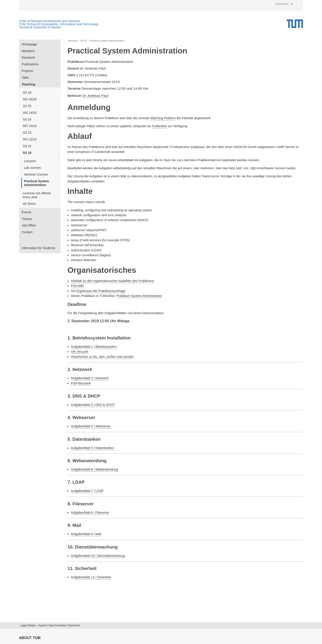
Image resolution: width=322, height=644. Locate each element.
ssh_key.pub (80, 352)
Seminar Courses (36, 174)
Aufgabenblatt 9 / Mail (86, 534)
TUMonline (159, 126)
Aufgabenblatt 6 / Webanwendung (94, 469)
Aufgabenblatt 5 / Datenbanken (92, 448)
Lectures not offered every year (37, 195)
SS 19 (27, 153)
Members (28, 51)
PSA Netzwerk (81, 383)
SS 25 (27, 106)
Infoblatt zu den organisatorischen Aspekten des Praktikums (112, 281)
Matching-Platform (163, 118)
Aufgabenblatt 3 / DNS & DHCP (93, 405)
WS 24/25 (30, 113)
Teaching (28, 84)
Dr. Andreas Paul (95, 96)
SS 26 (27, 93)
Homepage (29, 44)
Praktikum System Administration (139, 296)
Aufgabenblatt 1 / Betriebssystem (94, 347)
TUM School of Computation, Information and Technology (59, 24)
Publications (30, 64)
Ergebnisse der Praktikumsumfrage (101, 291)
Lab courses (32, 168)
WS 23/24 (30, 126)
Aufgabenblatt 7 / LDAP (87, 491)
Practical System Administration (36, 183)
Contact (27, 232)
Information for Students (38, 248)
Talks (25, 78)
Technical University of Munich (40, 27)
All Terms (29, 204)
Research (28, 57)
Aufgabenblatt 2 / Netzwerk (90, 378)
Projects (27, 71)
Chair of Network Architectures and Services (50, 21)
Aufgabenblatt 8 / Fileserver (90, 513)
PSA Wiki (77, 286)
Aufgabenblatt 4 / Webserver (91, 426)
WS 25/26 (30, 99)
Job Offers (29, 225)
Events (26, 212)
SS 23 (27, 133)
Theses (27, 219)
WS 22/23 (30, 139)
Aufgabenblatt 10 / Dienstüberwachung (98, 556)
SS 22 (27, 146)
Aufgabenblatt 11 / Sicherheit (91, 577)
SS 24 (27, 119)
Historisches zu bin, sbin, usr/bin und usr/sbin (102, 357)
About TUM (30, 638)
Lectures (30, 161)
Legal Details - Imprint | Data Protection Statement (50, 625)
